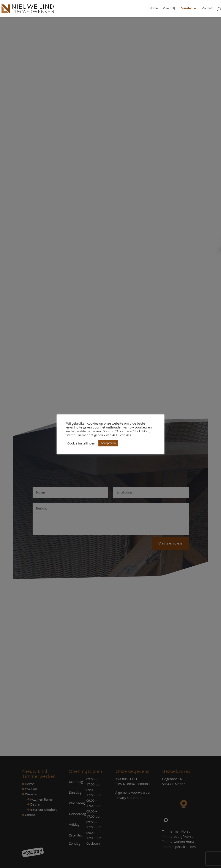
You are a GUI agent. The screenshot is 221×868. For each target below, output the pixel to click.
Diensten (186, 9)
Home (153, 9)
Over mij (169, 9)
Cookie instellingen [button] (81, 443)
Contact (207, 9)
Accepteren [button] (108, 443)
